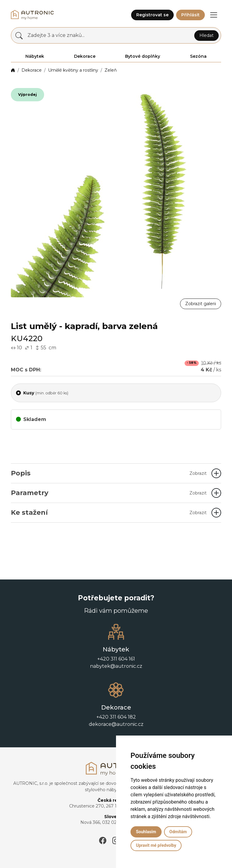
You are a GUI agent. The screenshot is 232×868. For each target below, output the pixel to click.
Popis (109, 473)
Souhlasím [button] (146, 832)
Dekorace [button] (85, 56)
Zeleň (111, 70)
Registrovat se (152, 15)
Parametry (109, 493)
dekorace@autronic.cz (116, 724)
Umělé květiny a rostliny (73, 70)
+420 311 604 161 (116, 659)
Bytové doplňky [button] (143, 56)
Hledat (206, 35)
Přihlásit (190, 15)
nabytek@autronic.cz (116, 666)
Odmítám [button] (178, 832)
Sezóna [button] (198, 56)
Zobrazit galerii (201, 304)
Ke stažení (109, 512)
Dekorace (32, 70)
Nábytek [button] (35, 56)
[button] (214, 15)
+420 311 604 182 (116, 717)
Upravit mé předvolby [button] (156, 845)
